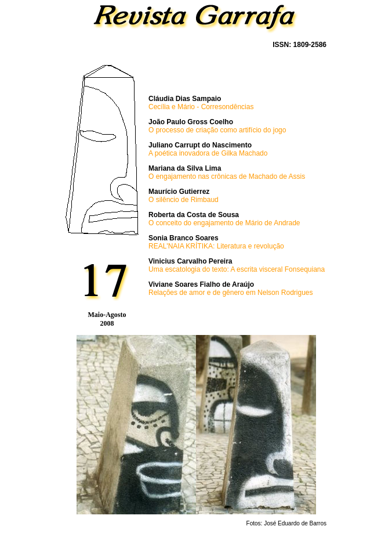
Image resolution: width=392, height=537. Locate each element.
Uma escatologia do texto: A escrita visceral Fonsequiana (237, 269)
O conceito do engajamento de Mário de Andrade (224, 223)
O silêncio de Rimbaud (184, 200)
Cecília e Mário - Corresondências (201, 107)
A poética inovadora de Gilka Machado (208, 153)
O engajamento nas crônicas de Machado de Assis (227, 176)
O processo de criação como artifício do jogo (217, 130)
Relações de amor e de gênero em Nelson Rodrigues (231, 293)
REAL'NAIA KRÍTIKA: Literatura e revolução (216, 246)
